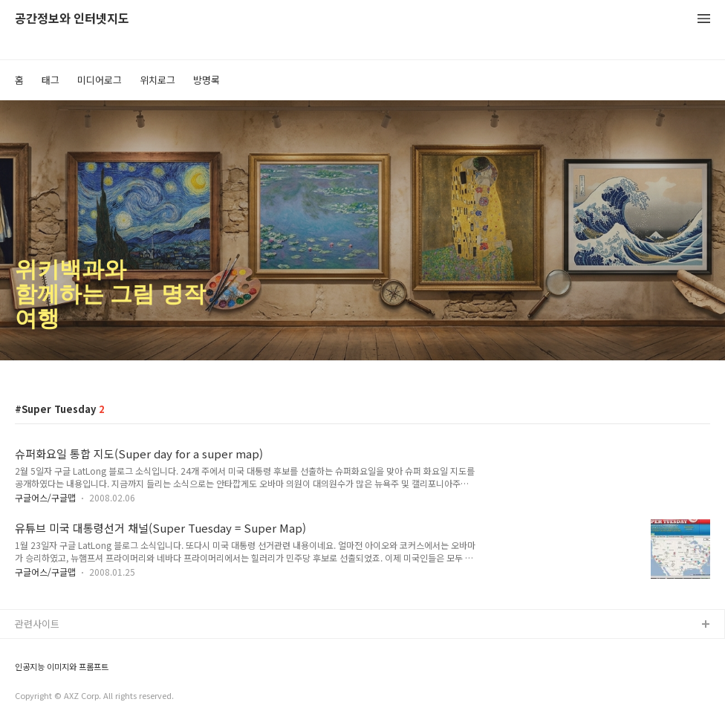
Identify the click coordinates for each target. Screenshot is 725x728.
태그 (51, 80)
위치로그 (157, 80)
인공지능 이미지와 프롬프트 (62, 667)
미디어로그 (100, 80)
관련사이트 (37, 624)
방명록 (207, 80)
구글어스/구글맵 (45, 497)
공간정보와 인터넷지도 (72, 19)
